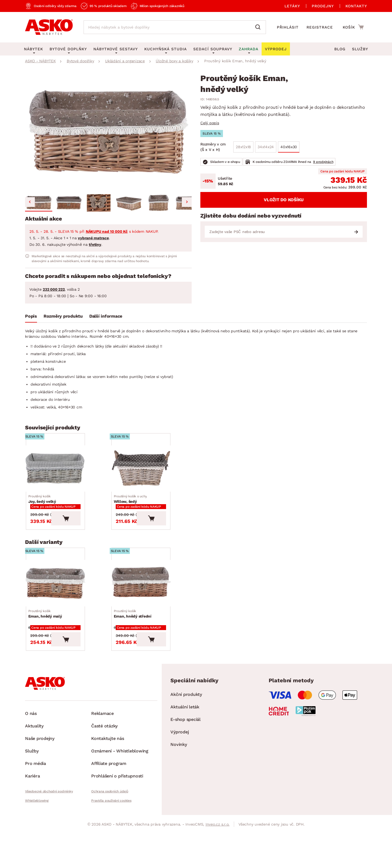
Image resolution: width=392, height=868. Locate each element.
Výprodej (180, 775)
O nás (31, 757)
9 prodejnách (323, 162)
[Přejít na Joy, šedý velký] (68, 476)
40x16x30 (289, 147)
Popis (31, 316)
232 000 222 (54, 289)
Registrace (320, 27)
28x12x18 (243, 147)
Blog (340, 49)
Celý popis (210, 123)
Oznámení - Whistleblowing (120, 794)
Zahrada (249, 49)
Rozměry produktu (63, 316)
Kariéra (32, 819)
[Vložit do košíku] (91, 540)
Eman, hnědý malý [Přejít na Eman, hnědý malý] (47, 650)
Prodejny (323, 6)
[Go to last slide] (30, 202)
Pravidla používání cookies (111, 844)
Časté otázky (104, 769)
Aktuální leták (185, 750)
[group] (108, 133)
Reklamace (102, 757)
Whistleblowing (37, 844)
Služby (360, 49)
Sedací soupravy (213, 49)
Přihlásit (288, 27)
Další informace (106, 316)
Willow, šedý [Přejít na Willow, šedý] (132, 514)
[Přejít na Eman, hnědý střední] (153, 613)
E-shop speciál (186, 763)
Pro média (36, 807)
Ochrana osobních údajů (110, 835)
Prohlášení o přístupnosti (117, 819)
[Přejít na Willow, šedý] (153, 476)
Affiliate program (109, 807)
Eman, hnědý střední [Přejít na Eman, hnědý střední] (134, 650)
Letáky (292, 6)
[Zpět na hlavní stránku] (49, 27)
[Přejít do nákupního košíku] (353, 27)
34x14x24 (266, 147)
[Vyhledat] (259, 27)
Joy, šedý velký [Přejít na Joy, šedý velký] (44, 514)
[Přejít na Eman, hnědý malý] (68, 613)
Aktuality (34, 769)
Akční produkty (186, 738)
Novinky (179, 788)
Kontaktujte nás (108, 782)
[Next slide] (187, 202)
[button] (39, 203)
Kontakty (356, 6)
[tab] (31, 317)
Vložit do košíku (284, 200)
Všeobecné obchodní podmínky (49, 835)
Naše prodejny (40, 782)
